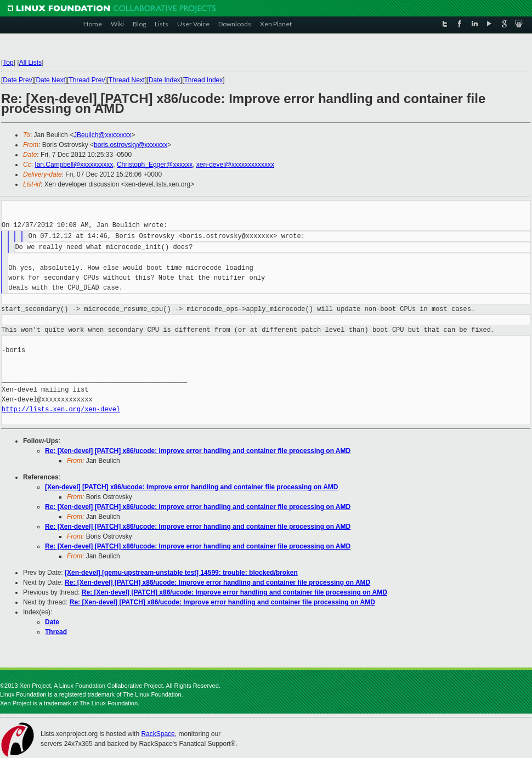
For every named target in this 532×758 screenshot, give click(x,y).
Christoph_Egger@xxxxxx (155, 165)
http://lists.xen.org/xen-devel (61, 409)
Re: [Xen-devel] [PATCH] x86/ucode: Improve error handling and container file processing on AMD (198, 451)
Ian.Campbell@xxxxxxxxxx (74, 165)
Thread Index (204, 80)
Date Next (50, 80)
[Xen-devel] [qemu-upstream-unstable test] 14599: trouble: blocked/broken (181, 573)
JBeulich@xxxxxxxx (103, 135)
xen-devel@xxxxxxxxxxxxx (235, 165)
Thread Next (127, 80)
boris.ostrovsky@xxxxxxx (131, 145)
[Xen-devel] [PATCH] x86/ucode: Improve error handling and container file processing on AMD (192, 487)
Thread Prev (87, 80)
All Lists (30, 63)
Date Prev (17, 80)
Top (8, 63)
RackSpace (158, 734)
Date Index (165, 80)
